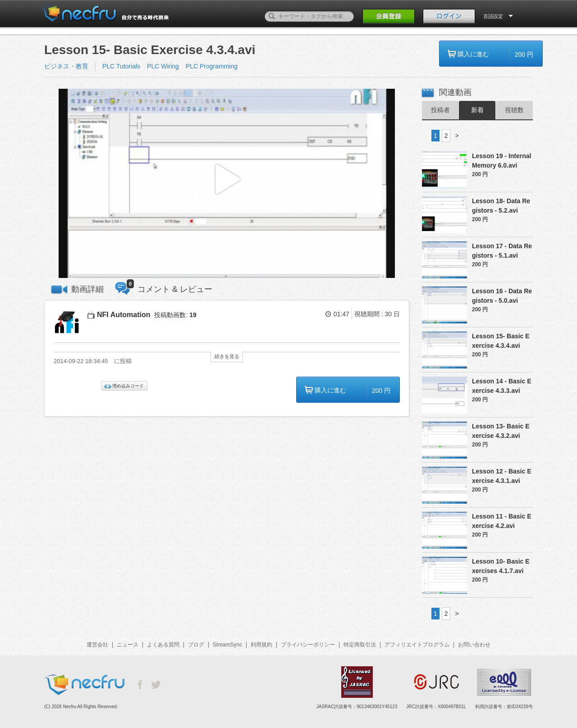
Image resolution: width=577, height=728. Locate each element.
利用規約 (261, 645)
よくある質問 (163, 645)
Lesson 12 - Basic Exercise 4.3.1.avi (502, 476)
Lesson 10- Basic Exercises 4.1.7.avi (501, 566)
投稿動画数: (175, 315)
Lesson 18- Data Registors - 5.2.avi (501, 206)
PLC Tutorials (121, 66)
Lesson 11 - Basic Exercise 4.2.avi (502, 521)
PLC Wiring (163, 66)
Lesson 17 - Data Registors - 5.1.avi (502, 251)
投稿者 (440, 110)
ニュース (128, 645)
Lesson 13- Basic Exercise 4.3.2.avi (501, 431)
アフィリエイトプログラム (417, 645)
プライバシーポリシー (308, 645)
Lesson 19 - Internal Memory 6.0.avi (501, 161)
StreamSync (227, 645)
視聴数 (514, 110)
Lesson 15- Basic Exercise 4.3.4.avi (501, 341)
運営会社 (97, 645)
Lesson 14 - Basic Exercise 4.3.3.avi (502, 386)
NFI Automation (124, 315)
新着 (477, 110)
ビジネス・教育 (66, 66)
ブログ (196, 645)
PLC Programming (212, 66)
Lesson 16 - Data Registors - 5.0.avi (502, 296)
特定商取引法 (360, 645)
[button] (227, 184)
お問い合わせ (474, 645)
